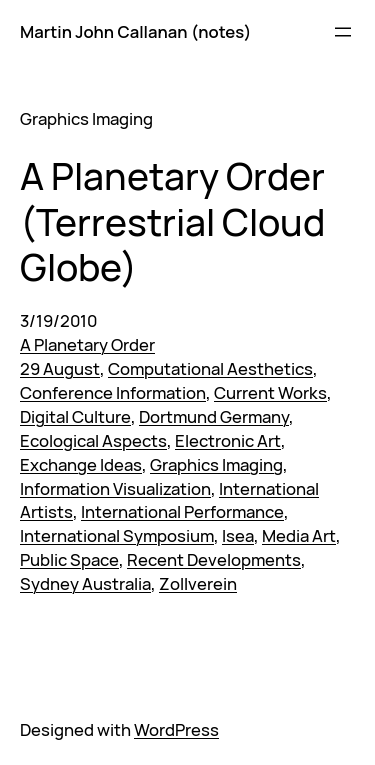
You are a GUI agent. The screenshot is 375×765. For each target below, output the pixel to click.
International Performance (182, 511)
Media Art (299, 535)
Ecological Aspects (93, 440)
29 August (60, 368)
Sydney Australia (85, 583)
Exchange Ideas (81, 464)
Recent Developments (214, 559)
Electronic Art (228, 440)
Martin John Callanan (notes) (135, 31)
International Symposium (117, 535)
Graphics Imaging (216, 464)
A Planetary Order (87, 344)
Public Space (69, 559)
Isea (238, 535)
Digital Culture (75, 416)
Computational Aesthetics (210, 368)
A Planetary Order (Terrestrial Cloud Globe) (172, 221)
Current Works (270, 392)
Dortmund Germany (214, 416)
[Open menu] (343, 32)
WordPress (176, 729)
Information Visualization (115, 488)
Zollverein (198, 583)
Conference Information (113, 392)
